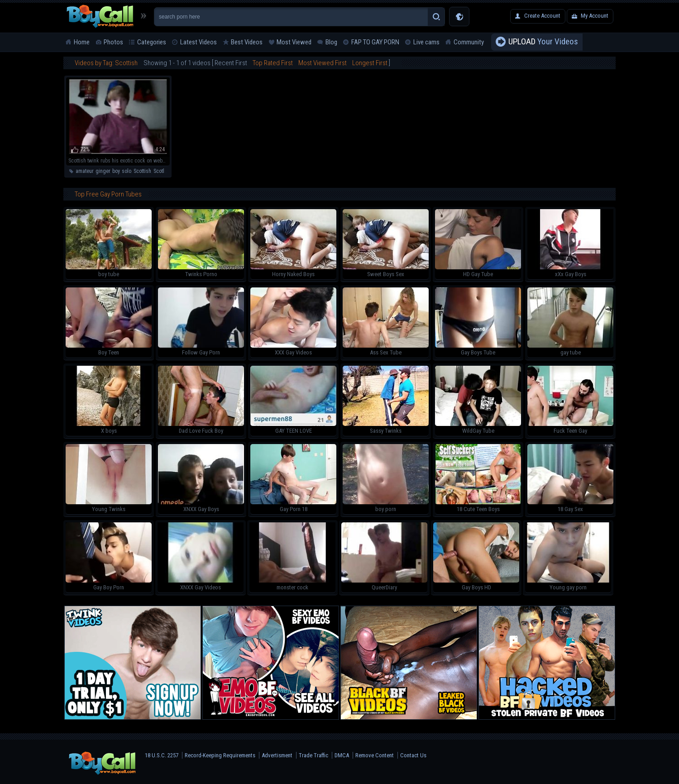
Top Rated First (273, 63)
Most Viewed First (323, 63)
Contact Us (413, 755)
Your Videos (543, 42)
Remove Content (375, 755)
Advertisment (277, 755)
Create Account (542, 16)
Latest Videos (198, 42)
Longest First (370, 63)
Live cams (426, 42)
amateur (84, 171)
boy (116, 171)
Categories (152, 42)
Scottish (142, 171)
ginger (103, 171)
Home (82, 42)
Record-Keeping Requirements (220, 755)
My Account (595, 16)
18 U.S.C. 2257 (162, 755)
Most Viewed (294, 42)
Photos (113, 42)
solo (127, 171)
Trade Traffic (313, 755)
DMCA (342, 755)
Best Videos (247, 42)
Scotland (163, 171)
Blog (331, 42)
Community (469, 42)
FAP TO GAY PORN (375, 42)
